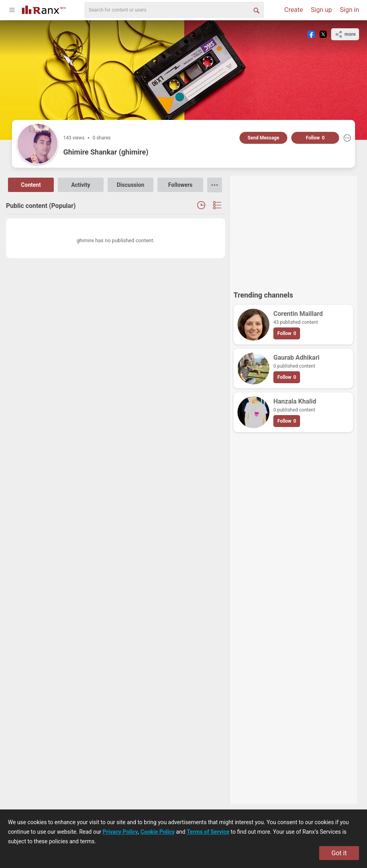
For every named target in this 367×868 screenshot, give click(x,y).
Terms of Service (208, 832)
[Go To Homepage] (44, 9)
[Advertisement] (293, 229)
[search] (174, 10)
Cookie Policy (158, 832)
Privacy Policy (121, 832)
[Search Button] (256, 10)
